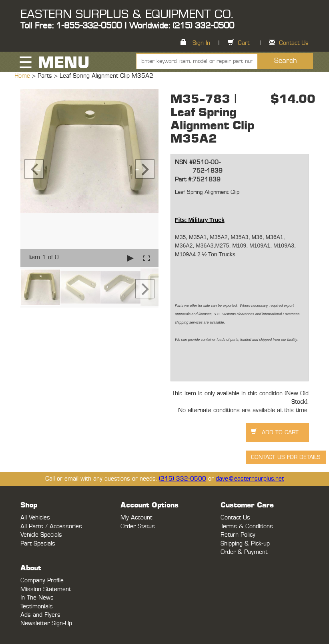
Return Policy (238, 535)
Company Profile (42, 581)
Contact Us (294, 43)
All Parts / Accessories (51, 526)
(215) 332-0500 (183, 479)
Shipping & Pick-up (245, 544)
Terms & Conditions (247, 526)
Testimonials (37, 607)
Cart (244, 43)
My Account (136, 518)
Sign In (201, 43)
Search (286, 61)
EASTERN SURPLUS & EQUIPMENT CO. (127, 14)
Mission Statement (46, 589)
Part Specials (38, 544)
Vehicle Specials (41, 535)
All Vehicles (35, 518)
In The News (37, 598)
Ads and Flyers (40, 615)
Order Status (138, 526)
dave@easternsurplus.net (250, 479)
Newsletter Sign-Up (46, 623)
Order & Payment (244, 552)
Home (23, 76)
